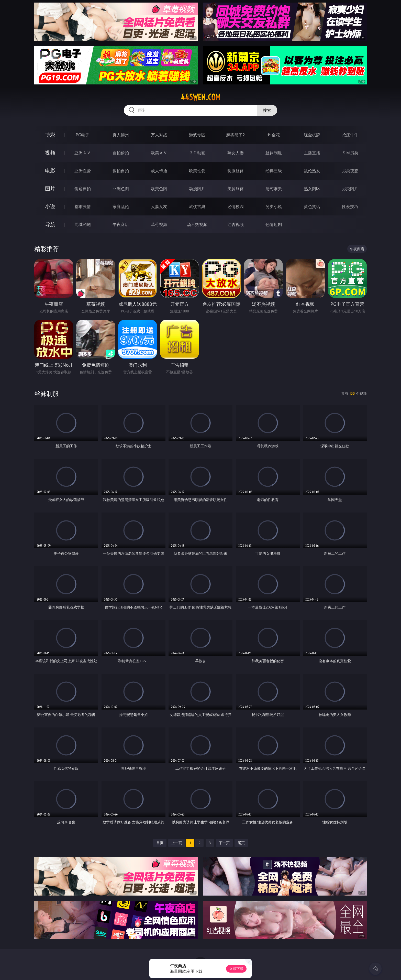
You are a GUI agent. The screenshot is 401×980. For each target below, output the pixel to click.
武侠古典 (197, 206)
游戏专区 (197, 135)
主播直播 (312, 153)
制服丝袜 (236, 171)
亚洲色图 (121, 189)
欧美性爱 (197, 171)
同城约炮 (83, 224)
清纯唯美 (274, 189)
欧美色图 (159, 189)
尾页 (241, 843)
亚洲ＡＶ (83, 153)
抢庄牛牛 (350, 135)
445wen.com (201, 97)
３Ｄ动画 (197, 153)
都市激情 (83, 206)
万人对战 (159, 135)
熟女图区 (312, 189)
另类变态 (350, 171)
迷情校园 (236, 206)
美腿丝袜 (236, 189)
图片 (50, 188)
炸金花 (274, 135)
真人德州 (121, 135)
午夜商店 (121, 224)
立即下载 (236, 969)
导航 (50, 224)
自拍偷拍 (121, 153)
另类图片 (350, 189)
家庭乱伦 (121, 206)
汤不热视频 (197, 224)
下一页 (224, 843)
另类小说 (274, 206)
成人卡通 (159, 171)
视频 (50, 153)
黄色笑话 (312, 206)
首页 (160, 843)
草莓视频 (159, 224)
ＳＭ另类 (350, 153)
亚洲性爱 (83, 171)
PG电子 (82, 135)
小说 (50, 206)
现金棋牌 (312, 135)
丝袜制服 (274, 153)
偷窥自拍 (83, 189)
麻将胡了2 (235, 135)
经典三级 (274, 171)
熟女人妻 (236, 153)
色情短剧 (274, 224)
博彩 (50, 135)
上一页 (177, 843)
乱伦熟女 (312, 171)
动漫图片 (197, 189)
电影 (50, 171)
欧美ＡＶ (159, 153)
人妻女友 (159, 206)
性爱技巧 (350, 206)
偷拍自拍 (121, 171)
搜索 (267, 110)
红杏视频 (236, 224)
